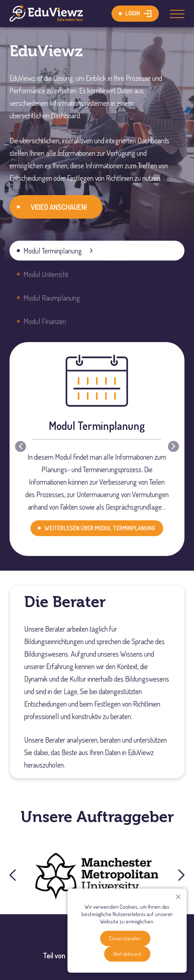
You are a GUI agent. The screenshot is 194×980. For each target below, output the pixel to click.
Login (133, 13)
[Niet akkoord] (178, 897)
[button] (21, 446)
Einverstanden (125, 938)
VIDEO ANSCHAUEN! (59, 207)
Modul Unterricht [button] (46, 274)
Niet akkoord (127, 954)
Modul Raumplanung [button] (52, 298)
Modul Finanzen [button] (45, 321)
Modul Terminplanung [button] (53, 251)
